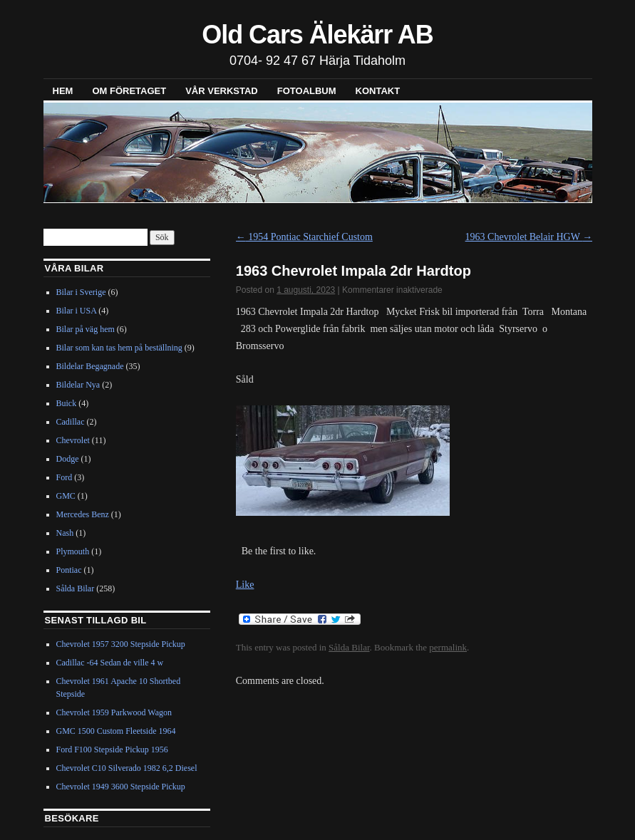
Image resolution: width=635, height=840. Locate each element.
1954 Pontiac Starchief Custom (304, 237)
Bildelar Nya (78, 385)
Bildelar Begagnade (90, 366)
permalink (448, 647)
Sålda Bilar (349, 647)
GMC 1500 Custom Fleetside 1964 (116, 731)
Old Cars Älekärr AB (317, 35)
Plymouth (73, 551)
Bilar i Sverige (81, 292)
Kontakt (378, 91)
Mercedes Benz (83, 514)
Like (245, 585)
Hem (63, 91)
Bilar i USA (77, 311)
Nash (65, 533)
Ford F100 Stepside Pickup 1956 (112, 750)
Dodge (68, 459)
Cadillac (71, 422)
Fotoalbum (307, 91)
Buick (67, 403)
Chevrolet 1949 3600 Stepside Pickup (121, 787)
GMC (66, 496)
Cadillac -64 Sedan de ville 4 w (110, 663)
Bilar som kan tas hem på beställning (119, 348)
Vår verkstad (222, 91)
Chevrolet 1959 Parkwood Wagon (114, 712)
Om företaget (129, 91)
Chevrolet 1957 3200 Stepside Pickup (121, 644)
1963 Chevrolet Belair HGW (529, 237)
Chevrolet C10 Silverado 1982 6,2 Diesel (127, 768)
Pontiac (69, 570)
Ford (64, 477)
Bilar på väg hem (86, 329)
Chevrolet (73, 440)
